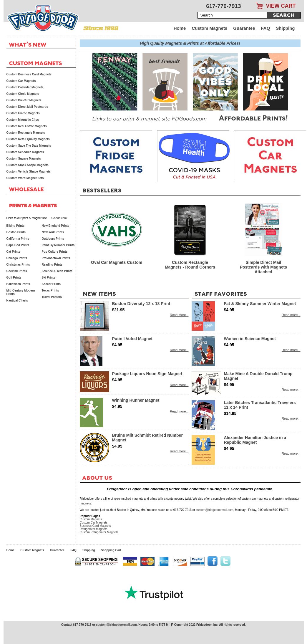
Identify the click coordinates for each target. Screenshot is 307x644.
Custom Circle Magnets (23, 94)
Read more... (179, 315)
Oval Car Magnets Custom (117, 262)
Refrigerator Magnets (94, 529)
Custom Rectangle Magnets (26, 133)
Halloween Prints (18, 284)
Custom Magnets (209, 28)
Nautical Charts (17, 301)
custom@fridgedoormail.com (214, 510)
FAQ (266, 28)
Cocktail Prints (17, 271)
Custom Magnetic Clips (23, 120)
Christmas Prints (18, 265)
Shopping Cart (111, 550)
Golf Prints (14, 278)
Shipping (285, 28)
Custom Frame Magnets (23, 113)
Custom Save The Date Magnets (29, 146)
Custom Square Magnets (24, 159)
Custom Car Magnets (94, 523)
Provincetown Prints (56, 258)
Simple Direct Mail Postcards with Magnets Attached (263, 267)
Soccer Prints (51, 284)
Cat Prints (13, 252)
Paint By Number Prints (58, 245)
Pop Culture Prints (55, 252)
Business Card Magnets (95, 526)
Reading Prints (52, 265)
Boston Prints (16, 232)
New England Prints (56, 226)
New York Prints (53, 232)
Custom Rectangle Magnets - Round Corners (190, 265)
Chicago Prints (17, 258)
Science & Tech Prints (57, 271)
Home (180, 28)
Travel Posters (52, 297)
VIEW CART (281, 6)
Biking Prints (16, 226)
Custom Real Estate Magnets (27, 126)
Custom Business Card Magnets (29, 74)
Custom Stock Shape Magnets (28, 165)
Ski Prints (49, 278)
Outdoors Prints (53, 239)
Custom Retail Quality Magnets (28, 139)
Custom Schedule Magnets (25, 152)
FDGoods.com (57, 218)
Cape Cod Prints (18, 245)
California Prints (18, 239)
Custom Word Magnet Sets (25, 178)
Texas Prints (50, 290)
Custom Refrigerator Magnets (99, 532)
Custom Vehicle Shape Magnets (29, 172)
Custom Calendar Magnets (25, 87)
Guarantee (244, 28)
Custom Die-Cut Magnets (24, 100)
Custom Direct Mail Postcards (27, 107)
